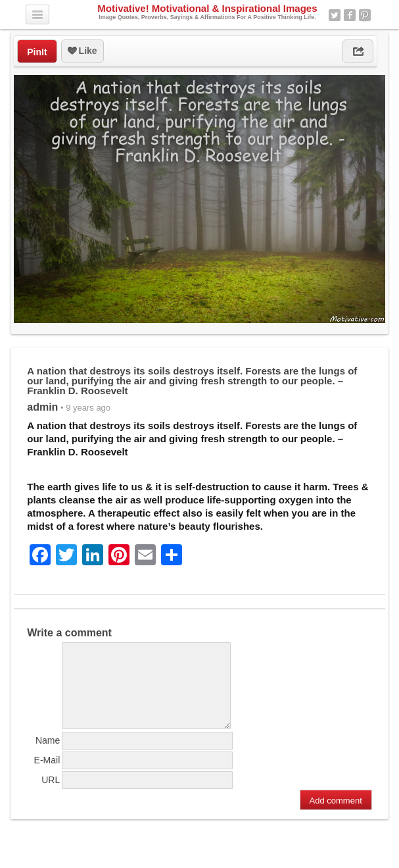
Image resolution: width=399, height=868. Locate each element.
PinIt (37, 52)
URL (51, 796)
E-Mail (47, 776)
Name (48, 756)
